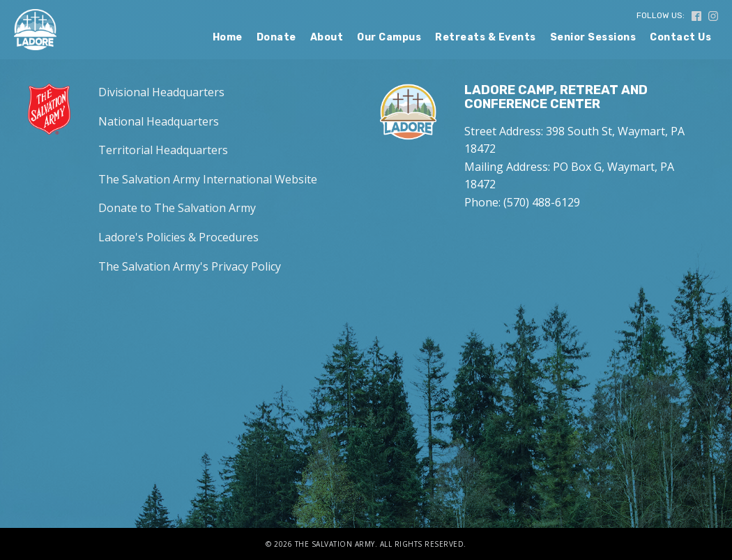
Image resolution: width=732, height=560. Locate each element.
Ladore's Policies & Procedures (178, 237)
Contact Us (680, 37)
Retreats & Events (486, 37)
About (327, 37)
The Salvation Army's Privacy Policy (190, 266)
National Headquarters (159, 121)
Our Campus (389, 37)
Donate (276, 37)
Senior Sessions (593, 37)
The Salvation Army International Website (208, 179)
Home (228, 37)
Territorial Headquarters (163, 150)
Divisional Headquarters (161, 92)
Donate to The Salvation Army (177, 208)
